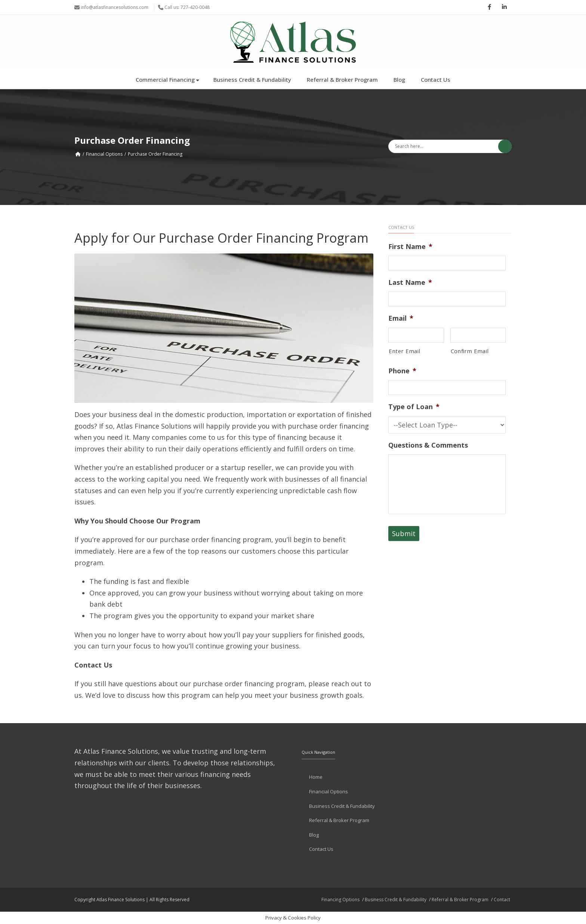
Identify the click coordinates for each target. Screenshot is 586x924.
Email (401, 318)
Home (316, 777)
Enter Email (404, 351)
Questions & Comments (428, 445)
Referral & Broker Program (342, 80)
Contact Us (436, 80)
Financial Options (104, 154)
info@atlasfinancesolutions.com (115, 7)
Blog (399, 80)
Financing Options (340, 900)
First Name (410, 247)
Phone (402, 371)
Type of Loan (414, 407)
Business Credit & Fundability (252, 80)
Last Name (410, 282)
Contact (502, 900)
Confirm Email (470, 351)
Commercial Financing (167, 80)
